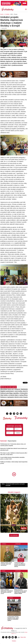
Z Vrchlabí (7, 14)
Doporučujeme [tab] (12, 441)
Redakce (14, 641)
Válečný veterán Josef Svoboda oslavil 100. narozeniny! (6, 564)
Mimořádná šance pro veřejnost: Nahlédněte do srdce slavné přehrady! (14, 389)
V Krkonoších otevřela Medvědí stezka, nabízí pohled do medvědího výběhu (13, 619)
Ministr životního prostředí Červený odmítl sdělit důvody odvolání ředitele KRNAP (21, 592)
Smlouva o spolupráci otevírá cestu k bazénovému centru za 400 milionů (14, 397)
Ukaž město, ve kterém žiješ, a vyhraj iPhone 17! (14, 395)
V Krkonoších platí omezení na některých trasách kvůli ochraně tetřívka (20, 565)
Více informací (14, 535)
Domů (2, 14)
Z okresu (4, 544)
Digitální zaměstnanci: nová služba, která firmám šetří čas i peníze (14, 391)
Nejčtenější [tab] (4, 441)
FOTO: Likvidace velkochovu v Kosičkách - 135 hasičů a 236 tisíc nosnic (7, 592)
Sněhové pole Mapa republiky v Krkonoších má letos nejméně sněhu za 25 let (14, 393)
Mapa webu (23, 637)
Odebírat (18, 433)
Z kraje (3, 571)
